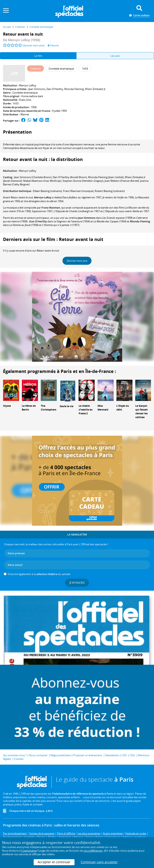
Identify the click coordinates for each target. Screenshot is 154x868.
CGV (124, 755)
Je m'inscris (77, 583)
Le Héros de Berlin (29, 408)
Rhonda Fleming (74, 89)
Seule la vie (66, 406)
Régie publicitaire (61, 755)
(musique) (78, 191)
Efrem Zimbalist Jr (95, 89)
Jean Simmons (37, 89)
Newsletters (112, 755)
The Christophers (49, 408)
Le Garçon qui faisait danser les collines (141, 411)
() (33, 177)
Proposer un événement (88, 755)
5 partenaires (29, 851)
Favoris (53, 45)
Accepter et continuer (54, 862)
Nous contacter (38, 755)
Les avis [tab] (115, 56)
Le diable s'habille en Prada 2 (86, 410)
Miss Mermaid (103, 408)
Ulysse (7, 406)
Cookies (19, 759)
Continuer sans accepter (99, 862)
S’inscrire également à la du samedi (39, 574)
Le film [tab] (38, 56)
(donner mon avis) (34, 45)
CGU (132, 755)
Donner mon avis (77, 261)
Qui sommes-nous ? (15, 755)
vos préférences (93, 851)
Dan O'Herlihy (55, 89)
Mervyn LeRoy (28, 85)
